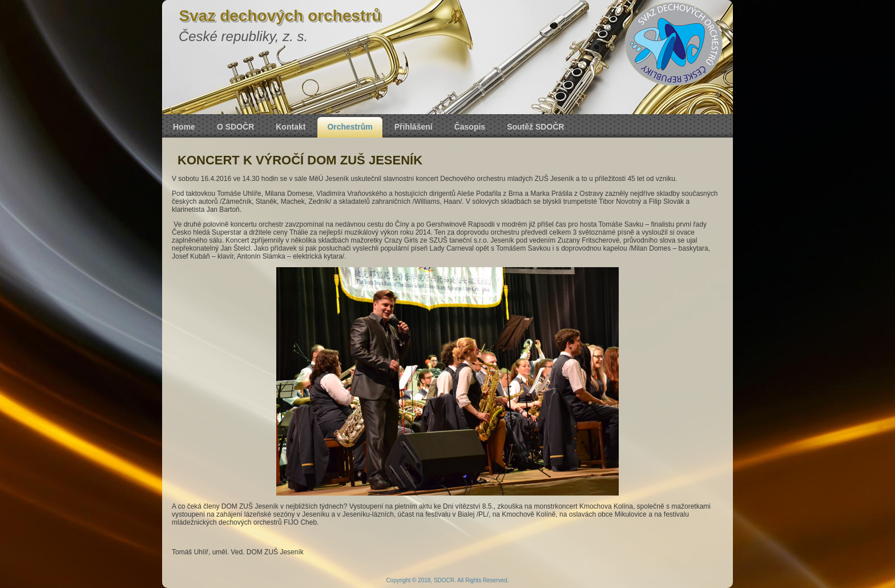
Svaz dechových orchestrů (281, 16)
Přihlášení (414, 127)
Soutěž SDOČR (535, 127)
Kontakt (291, 127)
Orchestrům (350, 127)
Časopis (470, 127)
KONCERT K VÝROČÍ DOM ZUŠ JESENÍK (300, 160)
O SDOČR (235, 127)
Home (184, 127)
